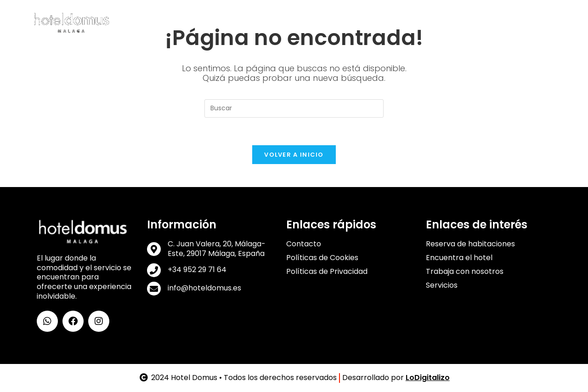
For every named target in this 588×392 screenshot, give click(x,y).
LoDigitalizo (428, 378)
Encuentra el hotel (459, 258)
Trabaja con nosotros (465, 272)
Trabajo (446, 23)
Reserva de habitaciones (470, 244)
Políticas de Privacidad (327, 272)
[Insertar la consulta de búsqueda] (294, 108)
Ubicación (373, 23)
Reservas (483, 23)
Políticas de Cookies (322, 258)
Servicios (297, 23)
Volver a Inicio (294, 155)
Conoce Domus (181, 23)
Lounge (334, 23)
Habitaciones (244, 23)
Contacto (524, 23)
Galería (412, 23)
